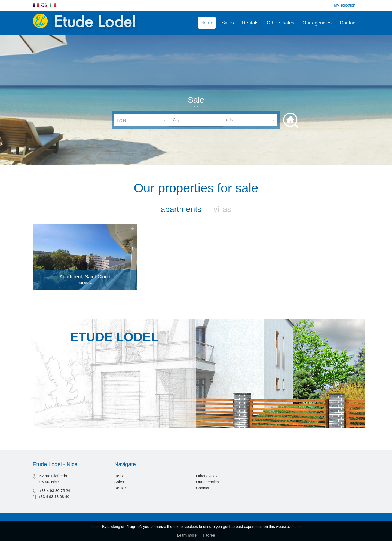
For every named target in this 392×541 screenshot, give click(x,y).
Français (36, 5)
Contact (348, 23)
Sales (228, 23)
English (44, 5)
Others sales (281, 23)
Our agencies (317, 23)
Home (207, 23)
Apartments (181, 209)
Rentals (250, 23)
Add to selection (133, 229)
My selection (345, 5)
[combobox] (196, 120)
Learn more (187, 535)
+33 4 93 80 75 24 (55, 491)
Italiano (53, 5)
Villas (223, 209)
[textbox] (200, 120)
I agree (209, 535)
